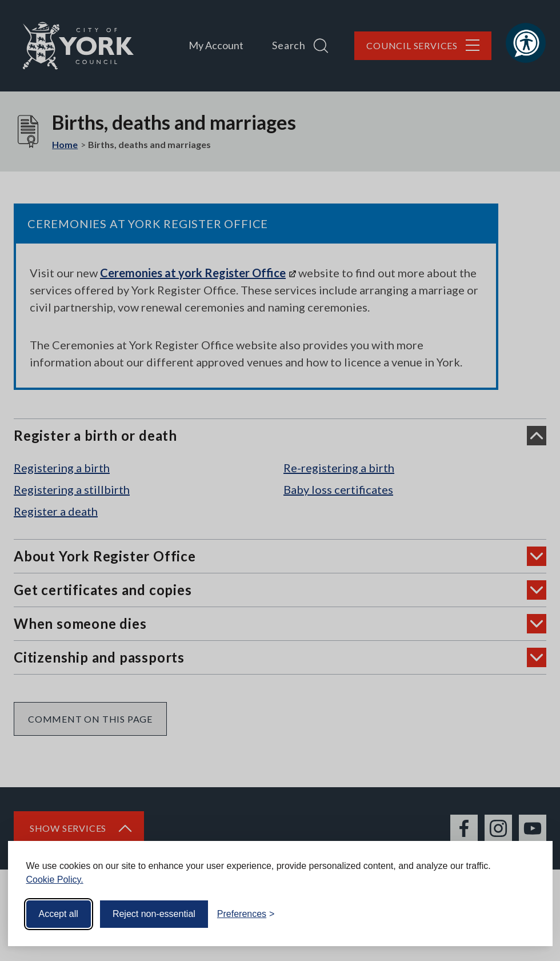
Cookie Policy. (55, 880)
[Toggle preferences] (246, 914)
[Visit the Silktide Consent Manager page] (527, 914)
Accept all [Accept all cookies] (59, 914)
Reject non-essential (154, 914)
